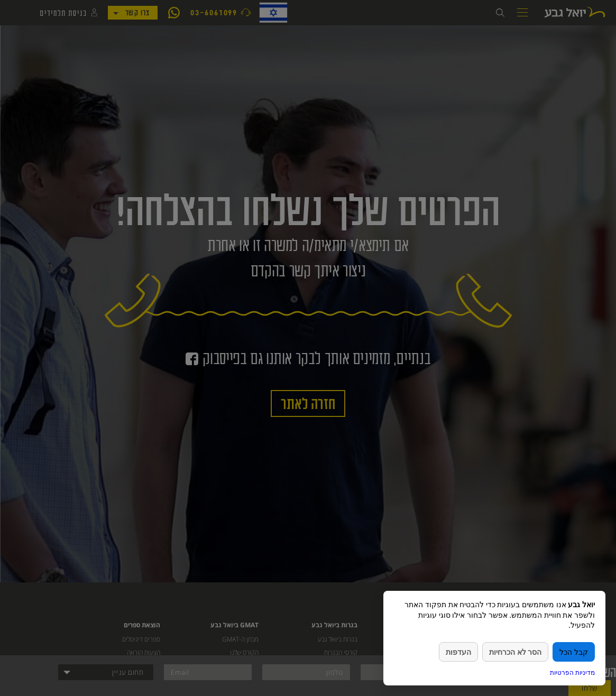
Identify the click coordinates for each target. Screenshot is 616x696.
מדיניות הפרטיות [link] (572, 672)
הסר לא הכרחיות (515, 652)
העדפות (458, 652)
